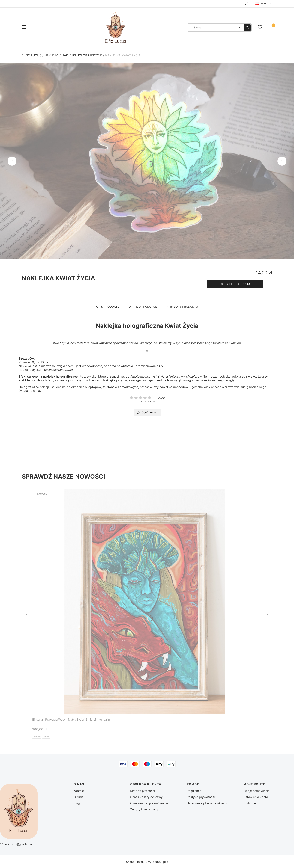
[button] (24, 28)
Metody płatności (142, 791)
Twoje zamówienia (256, 791)
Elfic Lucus (31, 55)
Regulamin (194, 791)
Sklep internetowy (146, 862)
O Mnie (78, 797)
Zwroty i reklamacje (144, 809)
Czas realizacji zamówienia (149, 803)
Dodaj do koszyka (235, 284)
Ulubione (250, 803)
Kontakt (79, 791)
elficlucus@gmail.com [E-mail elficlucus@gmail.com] (18, 844)
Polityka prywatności (202, 797)
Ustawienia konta (256, 797)
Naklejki (51, 55)
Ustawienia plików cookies (206, 803)
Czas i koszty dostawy (146, 797)
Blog (77, 803)
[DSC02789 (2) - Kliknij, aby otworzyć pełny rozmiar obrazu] (147, 161)
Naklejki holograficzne (82, 55)
